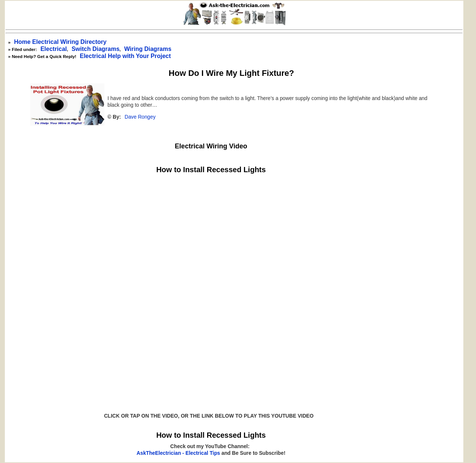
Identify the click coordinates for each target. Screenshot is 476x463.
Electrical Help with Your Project (125, 56)
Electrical (54, 49)
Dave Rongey (140, 117)
